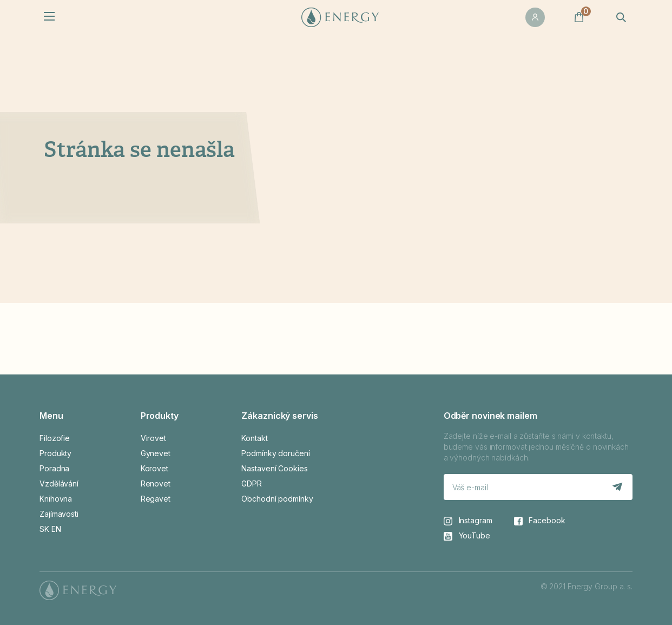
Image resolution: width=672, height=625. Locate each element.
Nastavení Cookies (274, 468)
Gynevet (156, 453)
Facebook (540, 521)
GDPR (252, 483)
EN (56, 529)
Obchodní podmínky (277, 499)
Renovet (156, 483)
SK (44, 529)
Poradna (54, 468)
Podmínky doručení (275, 453)
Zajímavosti (59, 514)
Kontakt (254, 438)
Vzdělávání (59, 483)
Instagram (468, 521)
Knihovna (56, 499)
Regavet (156, 499)
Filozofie (55, 438)
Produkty (55, 453)
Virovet (153, 438)
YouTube (467, 536)
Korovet (154, 468)
